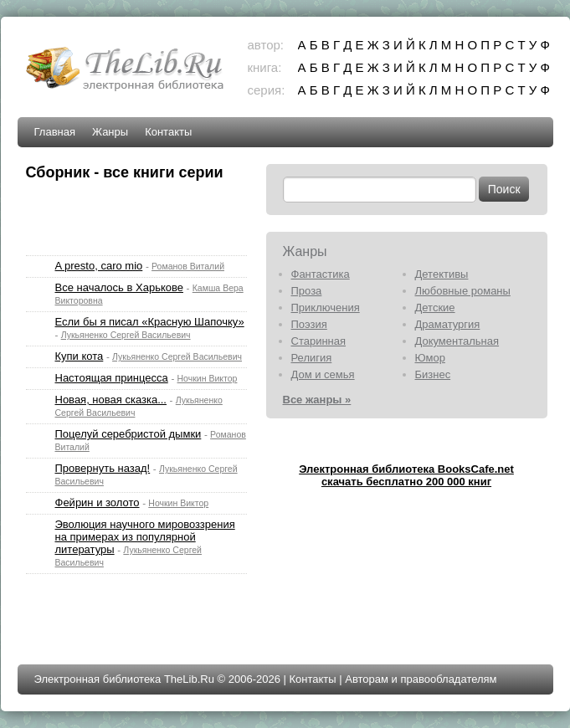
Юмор (430, 358)
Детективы (442, 274)
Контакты (168, 132)
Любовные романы (463, 291)
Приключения (326, 308)
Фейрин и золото (98, 502)
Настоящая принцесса (112, 378)
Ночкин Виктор (208, 378)
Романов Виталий (188, 266)
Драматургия (448, 324)
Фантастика (321, 274)
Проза (307, 291)
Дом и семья (323, 374)
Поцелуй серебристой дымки (128, 434)
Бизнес (433, 374)
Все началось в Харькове (119, 287)
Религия (312, 358)
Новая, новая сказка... (111, 400)
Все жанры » (317, 400)
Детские (435, 308)
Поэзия (309, 324)
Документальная (457, 341)
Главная (55, 132)
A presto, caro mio (99, 266)
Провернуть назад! (103, 468)
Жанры (110, 132)
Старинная (319, 341)
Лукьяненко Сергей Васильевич (126, 335)
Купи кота (80, 356)
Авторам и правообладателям (421, 679)
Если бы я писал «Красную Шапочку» (150, 322)
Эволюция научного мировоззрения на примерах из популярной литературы (145, 537)
